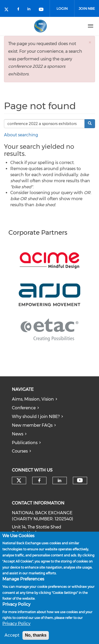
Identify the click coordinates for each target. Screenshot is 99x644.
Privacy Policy (16, 624)
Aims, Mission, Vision (33, 399)
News (18, 434)
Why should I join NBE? (36, 417)
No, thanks (36, 636)
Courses (20, 451)
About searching (21, 135)
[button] (90, 42)
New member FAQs (32, 425)
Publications (25, 443)
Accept (12, 636)
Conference (24, 408)
